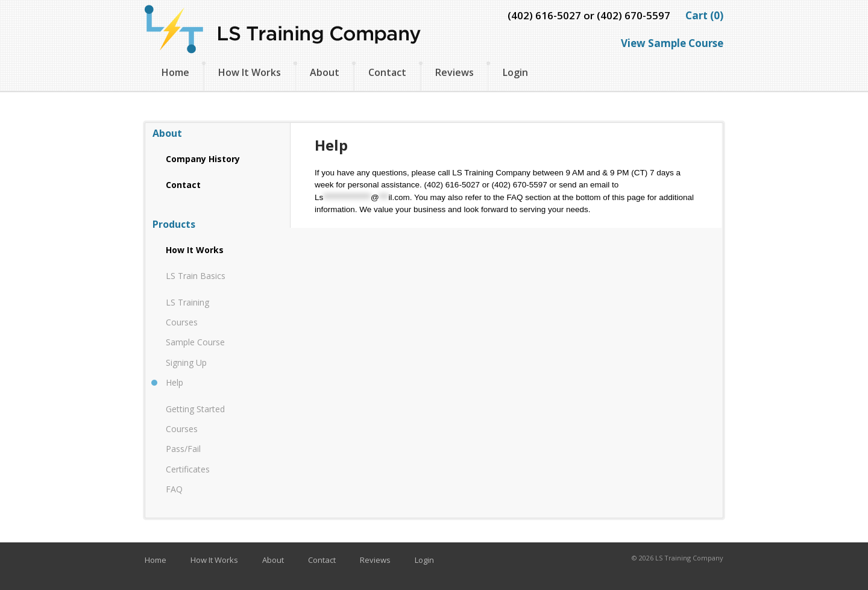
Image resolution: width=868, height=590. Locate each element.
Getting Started (195, 409)
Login (515, 72)
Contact (387, 72)
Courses (182, 322)
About (325, 72)
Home (175, 72)
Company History (203, 159)
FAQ (174, 489)
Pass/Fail (183, 449)
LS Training (187, 302)
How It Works (250, 72)
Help (175, 382)
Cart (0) (704, 15)
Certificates (188, 469)
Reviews (454, 72)
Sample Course (195, 342)
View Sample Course (672, 43)
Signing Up (186, 362)
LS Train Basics (196, 276)
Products (174, 224)
